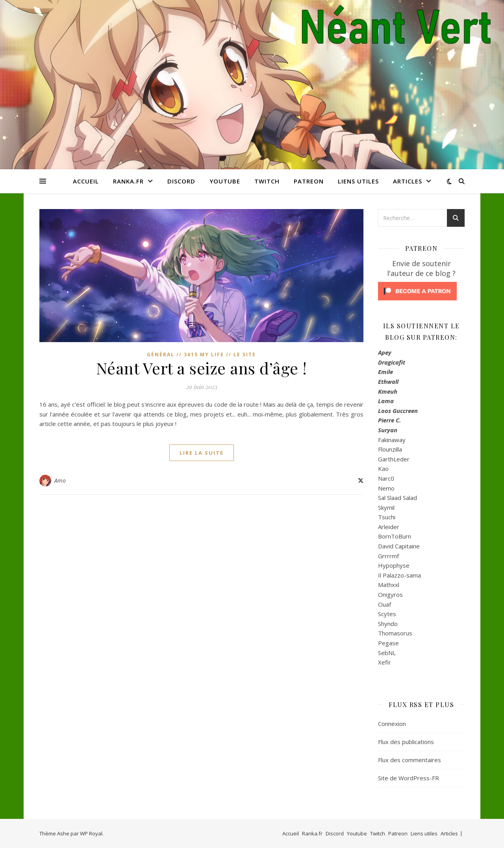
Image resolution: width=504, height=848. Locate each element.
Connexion (392, 724)
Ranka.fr (128, 181)
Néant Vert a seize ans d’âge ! (202, 368)
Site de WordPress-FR (409, 778)
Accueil (86, 181)
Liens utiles (358, 181)
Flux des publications (406, 742)
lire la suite (202, 453)
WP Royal (91, 833)
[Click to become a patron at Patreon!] (421, 291)
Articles (408, 181)
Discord (181, 181)
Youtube (225, 181)
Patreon (309, 181)
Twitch (267, 181)
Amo (60, 480)
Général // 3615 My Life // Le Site (201, 355)
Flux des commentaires (409, 760)
